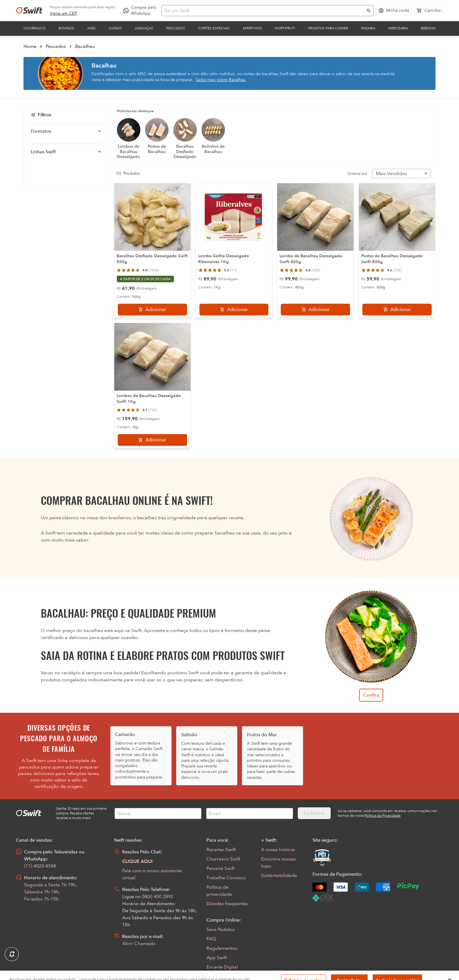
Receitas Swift (221, 850)
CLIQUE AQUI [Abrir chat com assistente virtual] (137, 861)
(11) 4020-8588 (40, 866)
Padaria (368, 28)
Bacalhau (85, 46)
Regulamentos (222, 948)
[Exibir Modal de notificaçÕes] (12, 954)
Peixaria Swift (221, 868)
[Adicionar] (152, 310)
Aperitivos (252, 28)
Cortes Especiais (214, 28)
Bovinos (66, 28)
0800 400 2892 (158, 897)
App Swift (217, 958)
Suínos (115, 28)
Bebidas (428, 28)
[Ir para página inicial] (29, 11)
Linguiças (144, 28)
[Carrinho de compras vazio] (429, 11)
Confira (371, 695)
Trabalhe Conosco (226, 878)
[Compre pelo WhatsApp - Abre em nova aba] (141, 11)
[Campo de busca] (264, 11)
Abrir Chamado (139, 944)
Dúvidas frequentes (227, 904)
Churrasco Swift (223, 859)
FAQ (211, 939)
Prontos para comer (328, 28)
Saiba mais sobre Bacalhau (221, 80)
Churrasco (35, 28)
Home (30, 46)
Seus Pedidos (221, 929)
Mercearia (398, 28)
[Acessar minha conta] (394, 11)
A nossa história (278, 850)
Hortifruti (285, 28)
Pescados (176, 28)
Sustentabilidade (279, 875)
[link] (64, 14)
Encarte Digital (222, 967)
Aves (91, 28)
